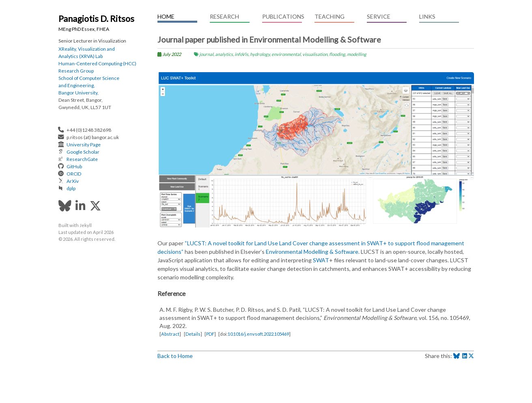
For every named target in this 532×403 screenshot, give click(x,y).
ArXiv (73, 181)
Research (224, 16)
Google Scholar (83, 152)
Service (379, 16)
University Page (84, 145)
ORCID (74, 174)
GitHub (74, 166)
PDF (210, 334)
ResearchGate (82, 159)
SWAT (321, 260)
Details (193, 334)
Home (166, 16)
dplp (71, 188)
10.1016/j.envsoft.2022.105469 (258, 334)
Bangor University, (79, 93)
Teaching (330, 16)
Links (427, 16)
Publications (282, 16)
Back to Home (175, 356)
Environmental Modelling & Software (312, 252)
